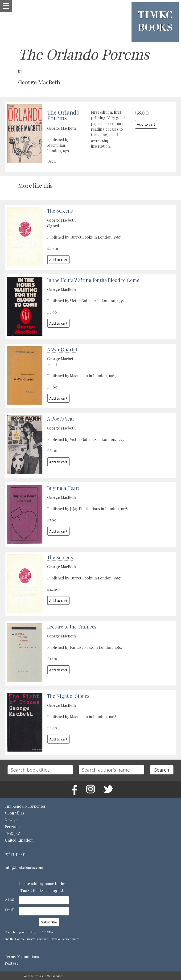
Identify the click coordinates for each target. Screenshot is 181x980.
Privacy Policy (34, 939)
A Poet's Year (61, 419)
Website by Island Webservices (43, 976)
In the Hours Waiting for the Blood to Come (93, 280)
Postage (12, 963)
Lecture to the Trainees (72, 626)
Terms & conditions (22, 957)
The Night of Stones (68, 696)
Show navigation (6, 6)
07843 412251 (15, 854)
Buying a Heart (63, 488)
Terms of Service (60, 939)
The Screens (60, 211)
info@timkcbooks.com (24, 867)
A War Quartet (62, 349)
